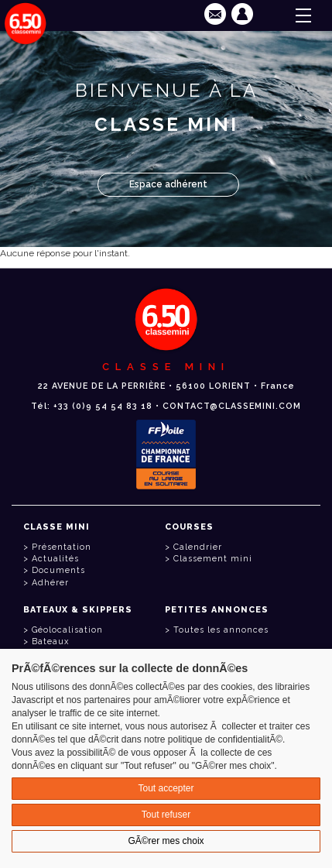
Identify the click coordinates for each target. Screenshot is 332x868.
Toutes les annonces (221, 630)
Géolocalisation (67, 630)
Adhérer (50, 583)
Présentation (62, 547)
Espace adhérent (168, 184)
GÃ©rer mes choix (166, 841)
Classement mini (213, 559)
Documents (58, 570)
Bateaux (50, 642)
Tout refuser (166, 815)
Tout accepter (166, 788)
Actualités (55, 559)
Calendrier (198, 547)
